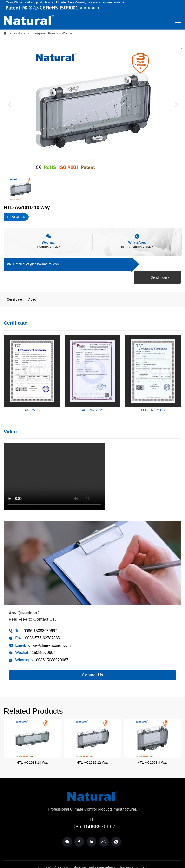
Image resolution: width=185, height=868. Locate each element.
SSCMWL (101, 861)
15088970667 (48, 247)
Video (32, 286)
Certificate (14, 286)
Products (19, 33)
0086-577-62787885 (42, 625)
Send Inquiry (161, 264)
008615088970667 (137, 247)
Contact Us (92, 662)
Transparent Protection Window (52, 33)
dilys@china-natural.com (50, 632)
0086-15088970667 (40, 617)
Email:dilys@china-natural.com (33, 264)
